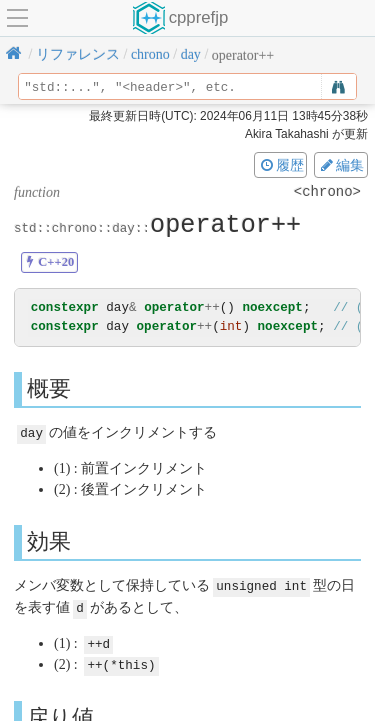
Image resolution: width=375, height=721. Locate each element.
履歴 (281, 165)
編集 (341, 165)
